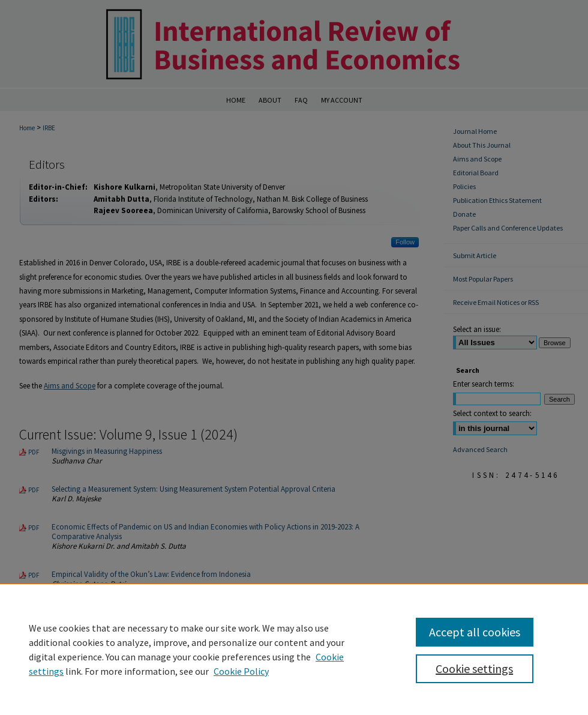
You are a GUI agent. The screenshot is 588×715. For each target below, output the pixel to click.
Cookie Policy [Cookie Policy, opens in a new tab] (241, 671)
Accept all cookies (475, 632)
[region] (294, 649)
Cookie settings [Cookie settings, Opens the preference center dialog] (474, 668)
